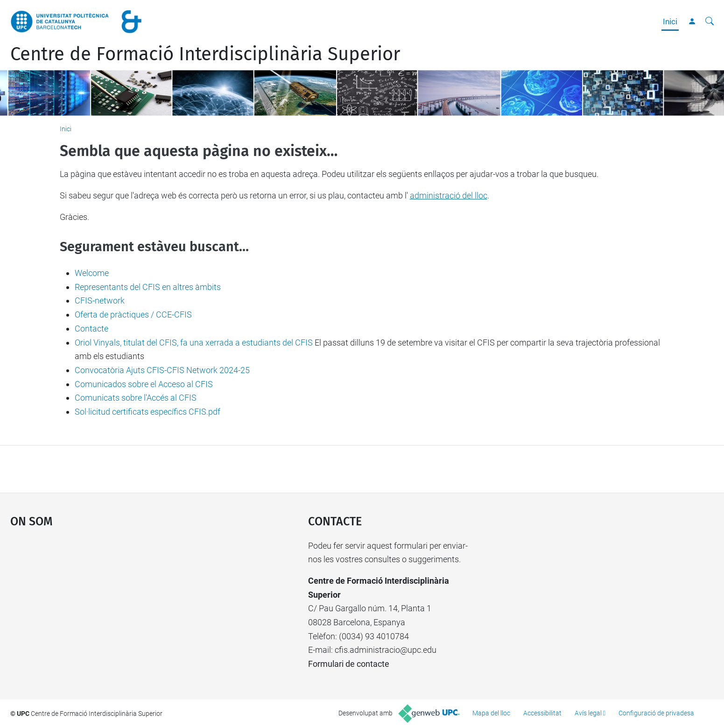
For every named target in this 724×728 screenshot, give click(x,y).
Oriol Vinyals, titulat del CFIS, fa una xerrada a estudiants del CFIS (194, 343)
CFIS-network (100, 300)
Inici (670, 21)
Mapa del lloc (491, 713)
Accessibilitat (542, 713)
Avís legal (588, 713)
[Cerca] (710, 21)
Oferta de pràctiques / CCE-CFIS (133, 315)
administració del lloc (449, 195)
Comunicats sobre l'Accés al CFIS (136, 398)
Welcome (92, 273)
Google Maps (124, 609)
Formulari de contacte (349, 664)
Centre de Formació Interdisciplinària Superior (205, 54)
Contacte (91, 329)
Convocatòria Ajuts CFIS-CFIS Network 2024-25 (162, 370)
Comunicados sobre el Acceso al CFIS (144, 384)
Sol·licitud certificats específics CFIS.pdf (148, 412)
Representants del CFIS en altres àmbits (148, 287)
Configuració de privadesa (656, 713)
